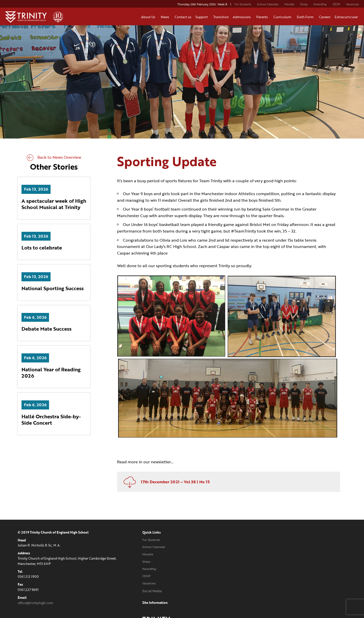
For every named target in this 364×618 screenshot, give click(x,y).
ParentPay (320, 4)
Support (202, 17)
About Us (149, 17)
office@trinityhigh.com (35, 599)
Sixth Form (306, 17)
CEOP (336, 4)
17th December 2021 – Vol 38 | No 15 (166, 478)
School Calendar (268, 4)
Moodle (289, 4)
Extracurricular (347, 17)
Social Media (141, 587)
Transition (221, 17)
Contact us (183, 17)
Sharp (304, 4)
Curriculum (283, 17)
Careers (325, 17)
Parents (263, 17)
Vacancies (352, 4)
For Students (243, 4)
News (166, 17)
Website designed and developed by (290, 587)
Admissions (243, 17)
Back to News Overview (54, 158)
